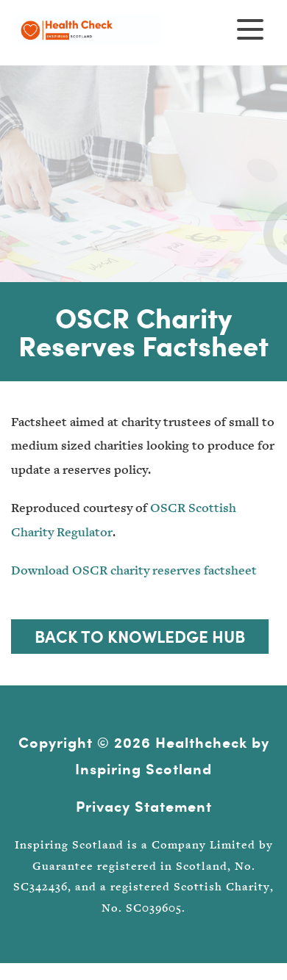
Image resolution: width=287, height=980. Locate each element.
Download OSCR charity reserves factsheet (134, 570)
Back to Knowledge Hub (140, 636)
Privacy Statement (144, 806)
